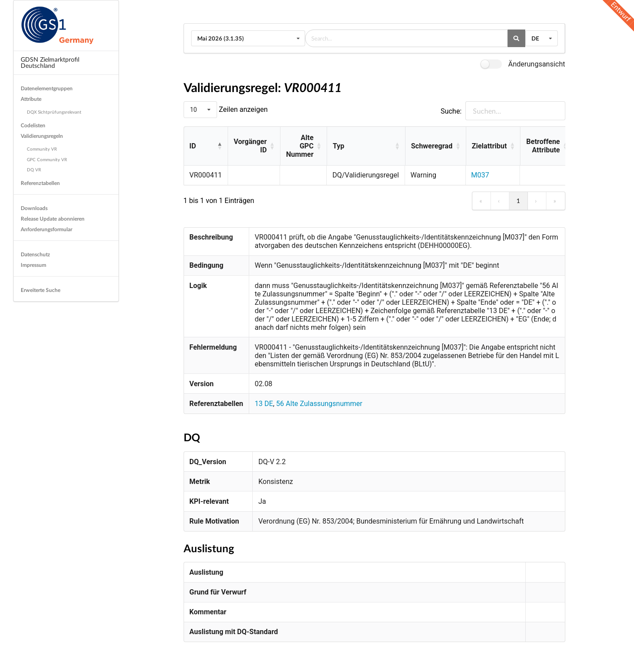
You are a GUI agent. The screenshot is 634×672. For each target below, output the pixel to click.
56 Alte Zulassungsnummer (319, 404)
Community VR (42, 149)
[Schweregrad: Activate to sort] (435, 146)
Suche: (451, 111)
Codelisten (33, 125)
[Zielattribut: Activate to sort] (493, 146)
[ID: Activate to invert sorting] (206, 146)
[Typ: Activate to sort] (366, 146)
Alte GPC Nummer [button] (300, 146)
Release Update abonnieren (53, 219)
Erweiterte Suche (41, 290)
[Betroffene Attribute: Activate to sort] (546, 146)
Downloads (34, 208)
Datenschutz (35, 254)
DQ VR (34, 170)
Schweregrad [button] (431, 146)
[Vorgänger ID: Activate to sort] (254, 146)
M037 (480, 175)
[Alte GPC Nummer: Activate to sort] (303, 146)
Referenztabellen (40, 183)
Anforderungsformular (46, 229)
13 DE (264, 404)
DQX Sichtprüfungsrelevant (54, 112)
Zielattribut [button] (490, 146)
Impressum (33, 265)
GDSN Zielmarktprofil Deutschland (50, 62)
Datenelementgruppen (47, 88)
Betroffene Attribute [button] (543, 146)
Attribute (31, 99)
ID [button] (193, 146)
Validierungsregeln (42, 136)
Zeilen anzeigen (242, 109)
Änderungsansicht (536, 64)
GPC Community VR (47, 159)
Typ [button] (339, 146)
